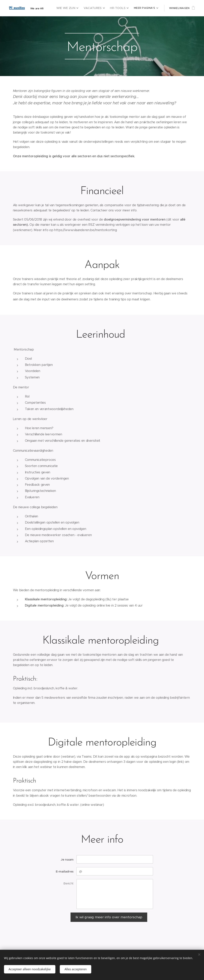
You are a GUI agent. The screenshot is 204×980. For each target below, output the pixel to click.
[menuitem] (72, 8)
